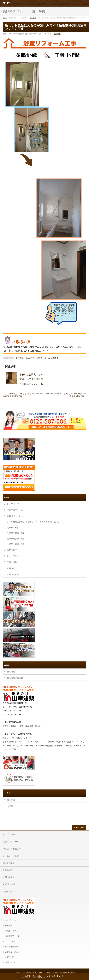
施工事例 (57, 34)
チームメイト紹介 (11, 855)
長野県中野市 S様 (16, 544)
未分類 (10, 806)
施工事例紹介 (9, 863)
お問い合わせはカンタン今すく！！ (45, 977)
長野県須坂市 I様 (15, 539)
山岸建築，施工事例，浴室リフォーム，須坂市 (37, 358)
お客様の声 (12, 550)
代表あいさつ (9, 891)
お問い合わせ (13, 574)
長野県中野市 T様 (16, 533)
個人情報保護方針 (15, 678)
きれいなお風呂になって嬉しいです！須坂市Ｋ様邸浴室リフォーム (31, 379)
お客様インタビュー (16, 516)
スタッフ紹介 (13, 556)
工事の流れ (12, 562)
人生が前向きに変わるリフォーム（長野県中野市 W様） (33, 522)
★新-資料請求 (9, 884)
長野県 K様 (13, 528)
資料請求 (11, 568)
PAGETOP (79, 827)
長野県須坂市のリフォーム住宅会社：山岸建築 (41, 972)
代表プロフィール (15, 510)
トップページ (13, 504)
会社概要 (11, 672)
